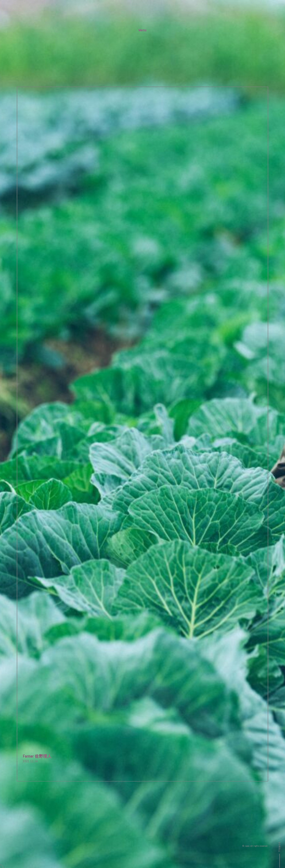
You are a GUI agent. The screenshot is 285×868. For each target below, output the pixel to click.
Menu (142, 30)
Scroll (279, 847)
